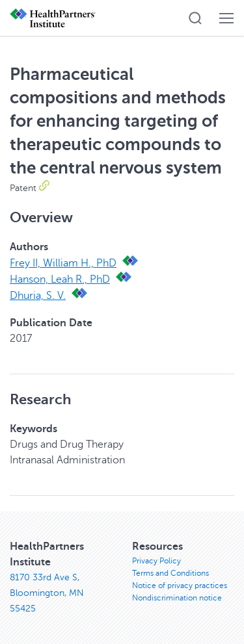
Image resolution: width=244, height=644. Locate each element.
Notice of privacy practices (180, 586)
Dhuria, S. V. (38, 296)
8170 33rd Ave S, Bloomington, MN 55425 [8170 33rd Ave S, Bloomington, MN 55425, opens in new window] (47, 593)
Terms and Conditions (170, 573)
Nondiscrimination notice (177, 598)
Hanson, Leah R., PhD (60, 279)
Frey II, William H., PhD (63, 263)
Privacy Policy (156, 561)
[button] (195, 18)
